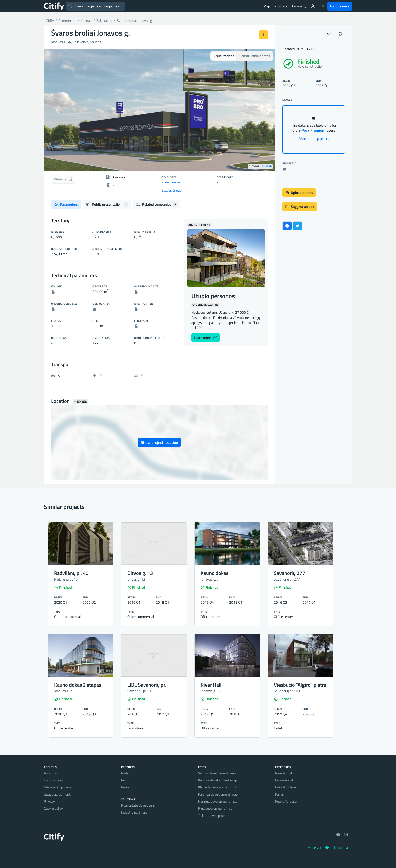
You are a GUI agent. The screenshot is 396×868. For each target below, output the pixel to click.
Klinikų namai (171, 182)
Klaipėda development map (218, 787)
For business (340, 6)
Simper (267, 166)
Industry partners (134, 812)
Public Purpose (286, 801)
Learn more (205, 338)
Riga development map (215, 808)
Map (267, 6)
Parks (279, 794)
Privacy (49, 801)
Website (63, 179)
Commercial (284, 780)
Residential (284, 773)
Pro (124, 780)
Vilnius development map (217, 773)
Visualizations (224, 56)
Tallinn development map (217, 815)
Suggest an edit (300, 207)
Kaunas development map (217, 780)
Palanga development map (218, 794)
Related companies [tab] (157, 204)
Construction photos (255, 56)
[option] (160, 110)
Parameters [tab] (66, 204)
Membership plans (314, 138)
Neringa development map (218, 801)
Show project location (159, 442)
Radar (125, 773)
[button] (61, 110)
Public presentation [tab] (107, 204)
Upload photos (299, 192)
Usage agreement (57, 794)
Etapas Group (171, 190)
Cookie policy (53, 808)
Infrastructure (286, 787)
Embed (80, 402)
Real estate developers (138, 805)
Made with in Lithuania (328, 847)
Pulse (125, 787)
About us (50, 773)
